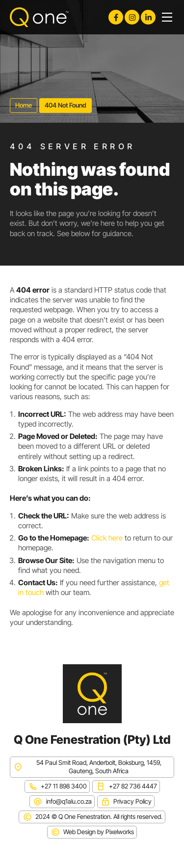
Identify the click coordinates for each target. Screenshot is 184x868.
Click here (107, 538)
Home (24, 105)
